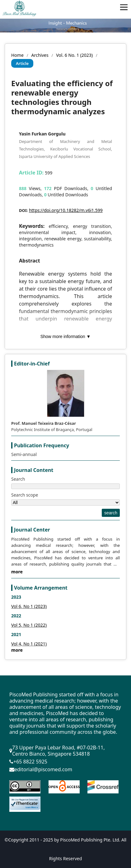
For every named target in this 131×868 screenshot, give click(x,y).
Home (17, 55)
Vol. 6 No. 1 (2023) (74, 55)
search (111, 513)
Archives (40, 55)
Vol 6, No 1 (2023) (29, 606)
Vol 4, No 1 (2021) (29, 644)
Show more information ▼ (66, 336)
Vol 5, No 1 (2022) (29, 625)
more (17, 572)
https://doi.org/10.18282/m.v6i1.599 (66, 210)
